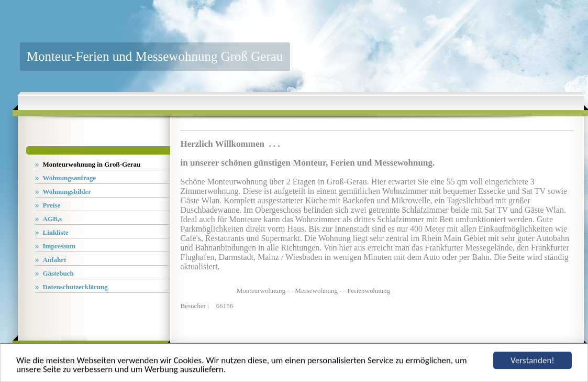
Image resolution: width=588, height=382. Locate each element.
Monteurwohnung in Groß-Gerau (92, 164)
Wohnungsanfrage (70, 178)
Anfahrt (55, 260)
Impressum (59, 246)
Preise (52, 205)
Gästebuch (58, 273)
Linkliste (56, 232)
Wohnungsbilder (67, 192)
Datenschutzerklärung (75, 287)
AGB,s (52, 219)
